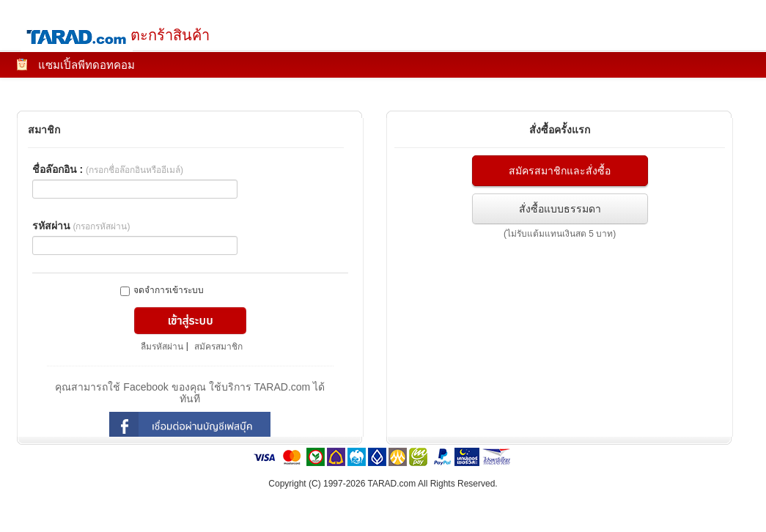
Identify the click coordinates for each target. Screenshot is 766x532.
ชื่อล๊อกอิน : (108, 169)
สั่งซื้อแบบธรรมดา (560, 209)
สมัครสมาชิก (218, 347)
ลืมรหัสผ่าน (162, 347)
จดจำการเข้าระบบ (162, 291)
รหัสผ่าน (81, 226)
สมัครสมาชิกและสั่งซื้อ (560, 171)
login (190, 426)
